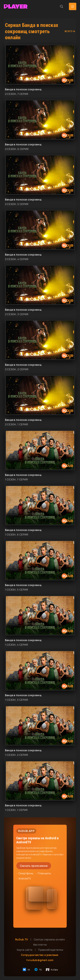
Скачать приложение (34, 866)
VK (26, 969)
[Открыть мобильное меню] (73, 6)
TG (38, 969)
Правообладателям (51, 950)
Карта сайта (25, 950)
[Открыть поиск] (62, 6)
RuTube (52, 969)
